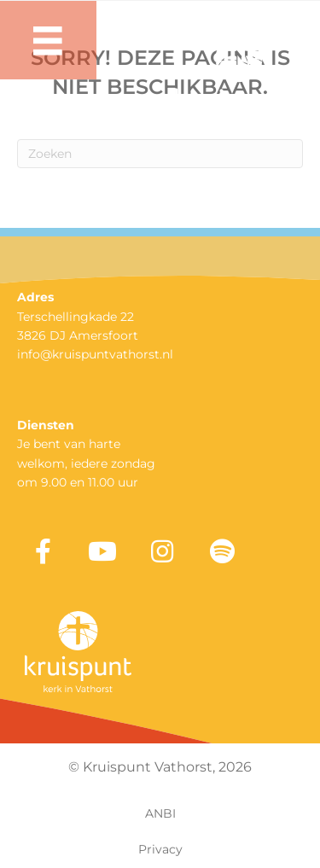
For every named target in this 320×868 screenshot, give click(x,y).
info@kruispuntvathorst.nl (95, 354)
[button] (43, 551)
